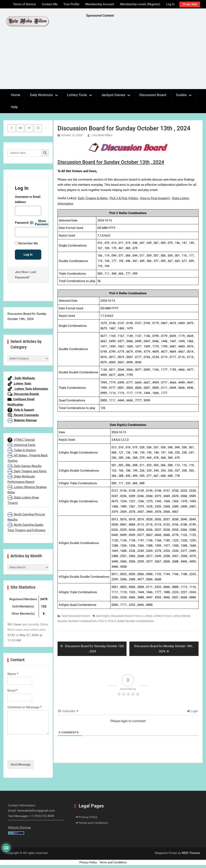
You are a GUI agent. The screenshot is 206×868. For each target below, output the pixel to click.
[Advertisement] (146, 54)
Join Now (21, 272)
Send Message (21, 764)
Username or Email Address (28, 199)
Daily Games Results (25, 466)
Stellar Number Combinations (135, 621)
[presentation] (38, 753)
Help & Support (21, 410)
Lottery (148, 616)
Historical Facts (21, 445)
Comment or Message (25, 707)
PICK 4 (112, 621)
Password (22, 223)
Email (13, 691)
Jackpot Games (113, 95)
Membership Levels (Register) (140, 4)
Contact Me (50, 4)
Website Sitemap (22, 420)
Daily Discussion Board (76, 616)
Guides (181, 95)
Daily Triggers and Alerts (27, 471)
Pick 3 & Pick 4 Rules (124, 198)
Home (15, 95)
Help (14, 107)
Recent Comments (23, 415)
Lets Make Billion (102, 135)
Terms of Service (24, 4)
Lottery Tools (77, 95)
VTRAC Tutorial (21, 440)
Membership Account (100, 4)
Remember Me (26, 243)
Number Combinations (82, 621)
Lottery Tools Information (28, 389)
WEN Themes (191, 853)
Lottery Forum (162, 616)
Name (13, 674)
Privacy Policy (88, 817)
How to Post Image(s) (155, 198)
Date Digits (103, 616)
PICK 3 (102, 621)
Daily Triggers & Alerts (93, 198)
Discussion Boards (23, 394)
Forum (138, 616)
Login (193, 711)
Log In (170, 4)
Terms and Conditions (93, 823)
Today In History (22, 450)
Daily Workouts (41, 95)
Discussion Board (153, 95)
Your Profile (71, 4)
